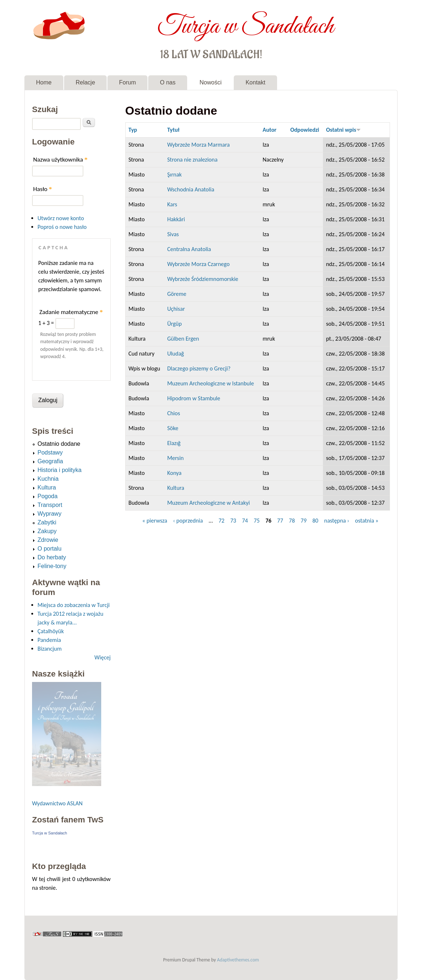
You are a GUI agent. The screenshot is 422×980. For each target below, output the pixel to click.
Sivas (173, 234)
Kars (172, 204)
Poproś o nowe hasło (62, 227)
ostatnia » (367, 521)
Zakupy (47, 531)
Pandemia (49, 640)
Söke (173, 428)
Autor (269, 130)
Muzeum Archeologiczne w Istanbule (210, 383)
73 (233, 521)
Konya (174, 473)
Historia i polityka (60, 470)
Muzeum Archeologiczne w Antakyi (208, 503)
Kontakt (255, 82)
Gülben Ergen (183, 339)
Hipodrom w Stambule (194, 398)
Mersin (175, 458)
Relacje (85, 82)
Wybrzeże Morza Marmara (198, 145)
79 (304, 521)
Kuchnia (48, 479)
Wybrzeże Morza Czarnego (198, 264)
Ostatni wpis (343, 130)
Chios (173, 413)
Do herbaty (52, 557)
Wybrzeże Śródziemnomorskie (203, 279)
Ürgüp (174, 324)
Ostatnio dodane (59, 444)
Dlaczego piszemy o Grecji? (199, 368)
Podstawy (50, 453)
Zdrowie (48, 540)
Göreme (177, 294)
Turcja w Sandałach (246, 25)
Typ (133, 130)
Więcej (102, 657)
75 (257, 521)
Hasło (43, 189)
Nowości (210, 82)
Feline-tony (52, 566)
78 (292, 521)
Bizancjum (50, 649)
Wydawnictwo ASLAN (57, 803)
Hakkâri (176, 219)
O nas (168, 82)
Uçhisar (176, 309)
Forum (127, 82)
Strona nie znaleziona (192, 160)
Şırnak (174, 174)
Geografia (50, 461)
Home (44, 82)
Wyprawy (50, 514)
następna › (337, 521)
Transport (50, 505)
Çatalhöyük (51, 631)
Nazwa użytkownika (60, 160)
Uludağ (175, 354)
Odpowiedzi (305, 130)
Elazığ (174, 443)
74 (245, 521)
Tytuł (173, 130)
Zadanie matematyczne (71, 312)
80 (315, 521)
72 (221, 521)
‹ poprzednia (188, 521)
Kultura (176, 488)
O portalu (50, 549)
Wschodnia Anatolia (191, 189)
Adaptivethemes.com (238, 960)
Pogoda (48, 496)
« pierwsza (155, 521)
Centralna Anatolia (189, 249)
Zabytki (47, 522)
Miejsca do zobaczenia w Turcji (74, 605)
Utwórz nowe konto (61, 218)
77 (280, 521)
